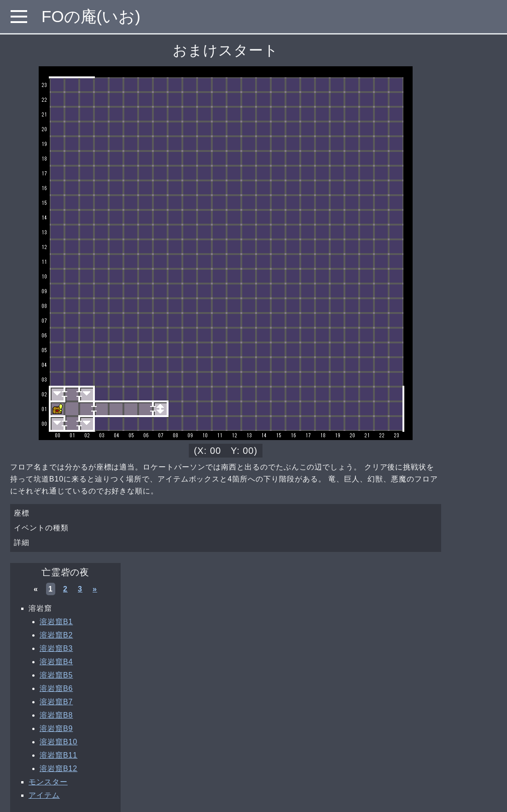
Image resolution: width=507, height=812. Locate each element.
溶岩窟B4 (56, 662)
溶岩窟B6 (56, 688)
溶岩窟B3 (56, 648)
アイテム (44, 795)
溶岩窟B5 (56, 675)
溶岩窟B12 (58, 768)
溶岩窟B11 (58, 755)
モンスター (48, 782)
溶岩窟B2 (56, 635)
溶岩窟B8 (56, 715)
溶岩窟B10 (58, 742)
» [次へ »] (95, 589)
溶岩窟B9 (56, 728)
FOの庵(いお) (91, 16)
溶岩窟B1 (56, 622)
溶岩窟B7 (56, 702)
